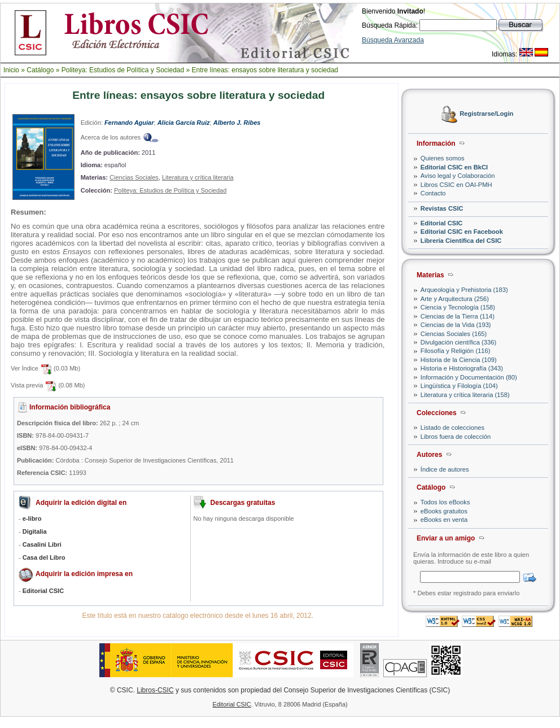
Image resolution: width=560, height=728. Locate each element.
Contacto (433, 193)
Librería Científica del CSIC (461, 241)
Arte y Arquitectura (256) (455, 299)
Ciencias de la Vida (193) (456, 325)
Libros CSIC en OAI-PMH (456, 185)
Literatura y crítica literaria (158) (465, 395)
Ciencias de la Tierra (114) (458, 316)
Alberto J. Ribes (237, 123)
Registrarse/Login (486, 114)
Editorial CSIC (442, 223)
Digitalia (35, 531)
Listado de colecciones (452, 428)
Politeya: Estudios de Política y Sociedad (123, 70)
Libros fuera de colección (456, 437)
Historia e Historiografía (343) (462, 368)
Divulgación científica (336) (458, 342)
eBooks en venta (444, 520)
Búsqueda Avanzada (393, 40)
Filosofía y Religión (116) (456, 351)
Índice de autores (445, 469)
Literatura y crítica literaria (198, 177)
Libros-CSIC (155, 690)
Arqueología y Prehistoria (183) (464, 290)
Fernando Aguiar (129, 123)
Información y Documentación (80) (469, 377)
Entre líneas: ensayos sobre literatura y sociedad (265, 70)
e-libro (32, 518)
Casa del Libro (44, 557)
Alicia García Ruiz (184, 123)
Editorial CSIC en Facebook (462, 232)
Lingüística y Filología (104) (459, 386)
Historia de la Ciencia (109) (459, 360)
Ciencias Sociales (134, 177)
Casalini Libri (42, 544)
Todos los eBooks (445, 502)
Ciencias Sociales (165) (454, 334)
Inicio (11, 70)
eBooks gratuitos (444, 511)
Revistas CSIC (442, 208)
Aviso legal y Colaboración (458, 176)
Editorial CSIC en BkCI (454, 167)
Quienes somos (443, 158)
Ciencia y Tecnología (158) (458, 307)
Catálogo (40, 70)
